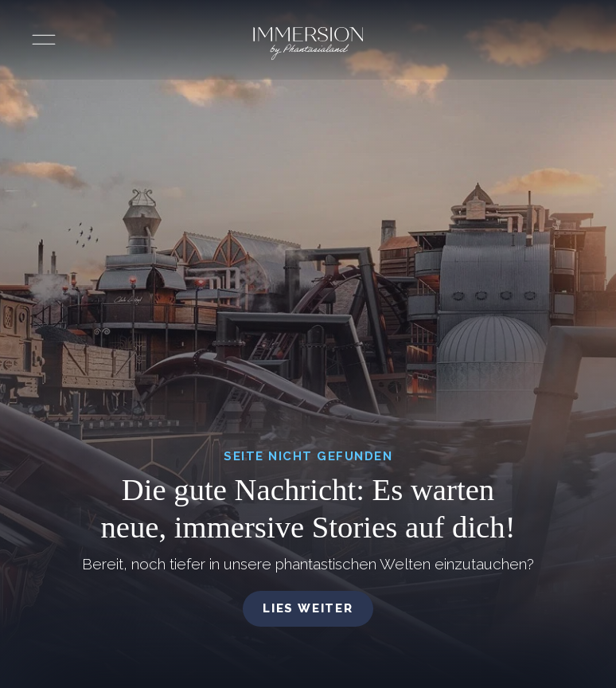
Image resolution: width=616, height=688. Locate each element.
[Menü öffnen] (44, 40)
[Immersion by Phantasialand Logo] (308, 44)
